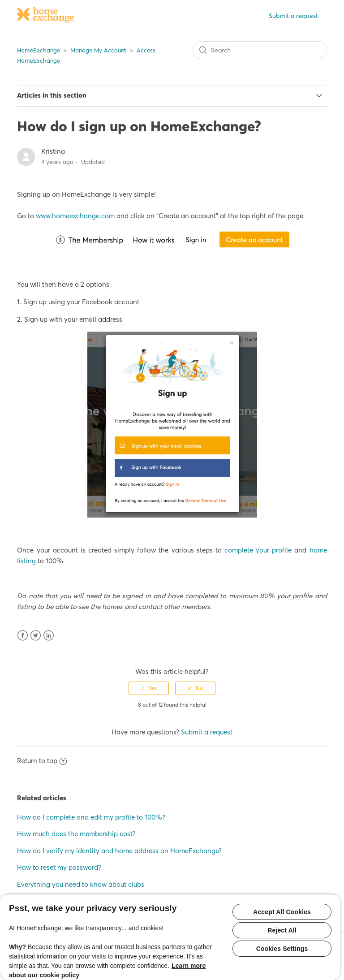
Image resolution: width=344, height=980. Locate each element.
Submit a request (293, 16)
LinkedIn (49, 636)
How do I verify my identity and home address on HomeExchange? (119, 851)
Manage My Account (98, 50)
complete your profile (258, 550)
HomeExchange (39, 50)
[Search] (260, 50)
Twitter (36, 636)
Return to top (42, 761)
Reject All (282, 930)
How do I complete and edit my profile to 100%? (91, 817)
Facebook (23, 636)
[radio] (149, 688)
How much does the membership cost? (76, 834)
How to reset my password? (59, 867)
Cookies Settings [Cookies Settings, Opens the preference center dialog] (282, 949)
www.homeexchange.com (75, 216)
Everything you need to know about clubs (81, 884)
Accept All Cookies (282, 912)
